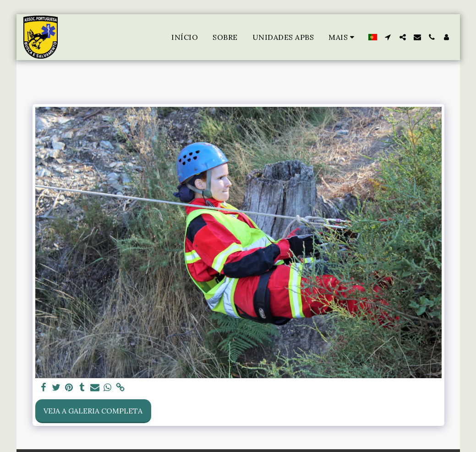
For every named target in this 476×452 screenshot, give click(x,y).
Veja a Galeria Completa (93, 411)
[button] (388, 37)
